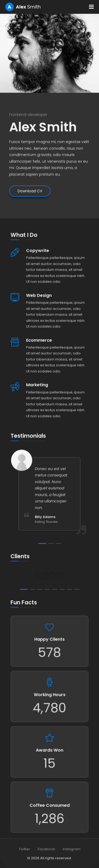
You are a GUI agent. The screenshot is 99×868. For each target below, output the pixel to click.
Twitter (24, 849)
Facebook (46, 849)
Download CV (29, 182)
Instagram (72, 849)
